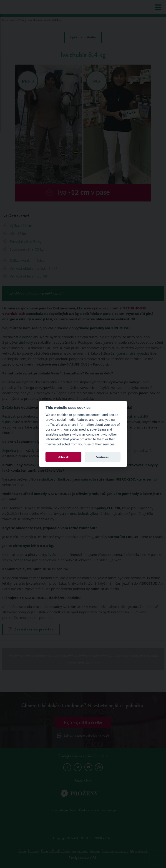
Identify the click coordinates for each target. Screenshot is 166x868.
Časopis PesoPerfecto (55, 851)
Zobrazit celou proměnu (31, 629)
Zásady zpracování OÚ (83, 858)
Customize (102, 457)
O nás (22, 851)
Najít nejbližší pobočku (83, 723)
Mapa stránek (139, 851)
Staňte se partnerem (115, 851)
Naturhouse (9, 20)
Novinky (34, 851)
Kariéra (95, 851)
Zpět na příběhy (83, 37)
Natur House (21, 7)
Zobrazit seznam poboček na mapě (83, 736)
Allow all (63, 457)
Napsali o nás (80, 851)
